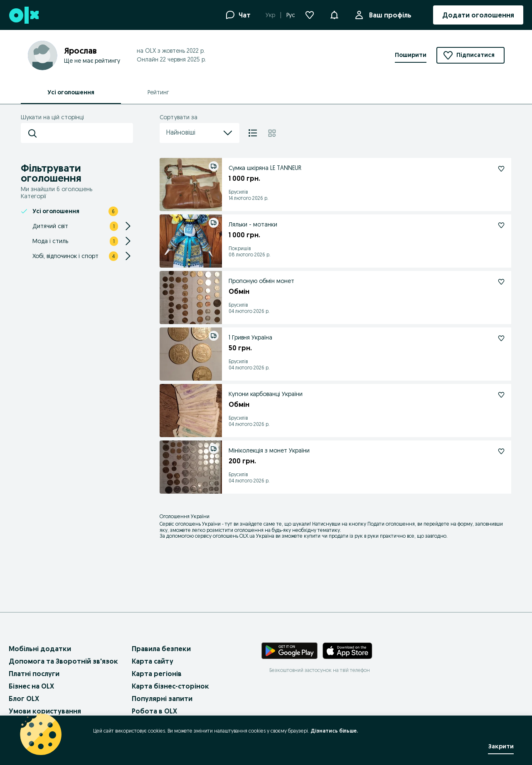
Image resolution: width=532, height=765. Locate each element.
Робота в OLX (154, 711)
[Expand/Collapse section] (128, 226)
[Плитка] (272, 133)
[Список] (253, 133)
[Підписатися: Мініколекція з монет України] (501, 451)
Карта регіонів (157, 674)
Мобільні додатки (40, 649)
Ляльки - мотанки (253, 224)
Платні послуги (34, 674)
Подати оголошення (391, 524)
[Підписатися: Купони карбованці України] (501, 395)
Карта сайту (153, 661)
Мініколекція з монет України (269, 450)
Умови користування (45, 711)
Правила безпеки (161, 649)
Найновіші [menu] (199, 133)
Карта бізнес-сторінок (170, 686)
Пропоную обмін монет (261, 281)
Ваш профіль (389, 15)
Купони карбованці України (266, 394)
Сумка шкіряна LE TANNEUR (265, 168)
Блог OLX (24, 699)
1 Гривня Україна (250, 337)
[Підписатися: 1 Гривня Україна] (501, 338)
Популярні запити (162, 699)
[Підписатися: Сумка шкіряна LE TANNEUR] (501, 169)
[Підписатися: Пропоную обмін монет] (501, 282)
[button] (334, 14)
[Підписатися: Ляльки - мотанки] (501, 225)
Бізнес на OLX (31, 686)
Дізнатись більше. (334, 731)
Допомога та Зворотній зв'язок (63, 661)
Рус (291, 15)
